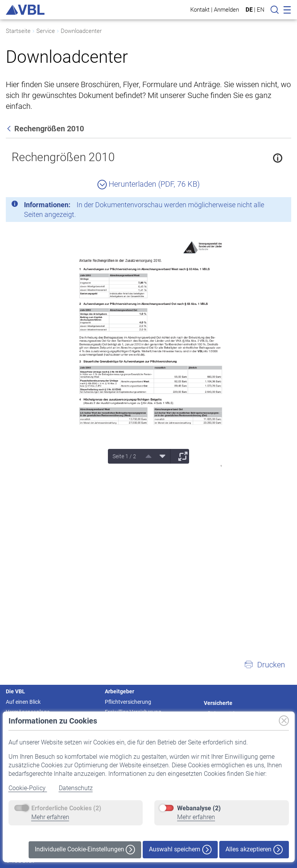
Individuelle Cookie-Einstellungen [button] (85, 850)
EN (261, 10)
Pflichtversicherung (128, 702)
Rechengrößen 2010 (63, 157)
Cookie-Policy (28, 788)
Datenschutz (76, 788)
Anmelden (226, 9)
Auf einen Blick (23, 702)
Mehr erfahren (50, 817)
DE (249, 10)
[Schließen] (264, 206)
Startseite (18, 31)
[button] (265, 665)
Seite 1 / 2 (124, 456)
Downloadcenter (81, 31)
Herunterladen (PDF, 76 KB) (149, 184)
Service (46, 31)
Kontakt (200, 9)
